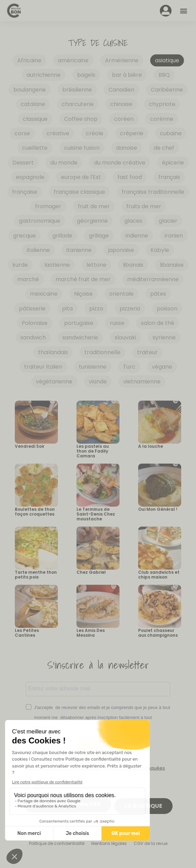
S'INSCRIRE (98, 746)
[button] (183, 11)
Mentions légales (109, 843)
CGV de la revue (151, 843)
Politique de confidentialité (57, 843)
